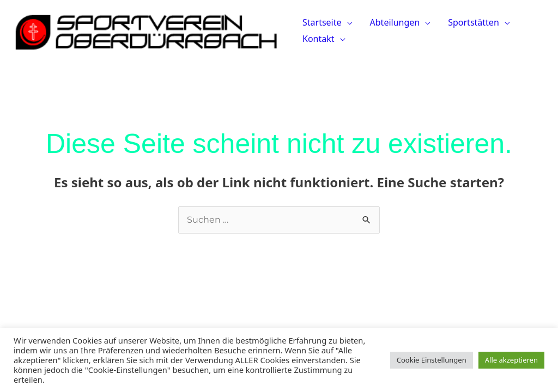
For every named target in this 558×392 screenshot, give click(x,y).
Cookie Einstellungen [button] (432, 360)
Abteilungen (395, 22)
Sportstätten (474, 22)
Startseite (322, 22)
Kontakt (319, 39)
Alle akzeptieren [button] (511, 360)
